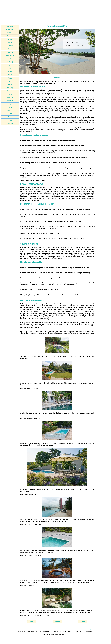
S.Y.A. (67, 634)
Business (10, 36)
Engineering (10, 52)
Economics (10, 46)
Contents (57, 622)
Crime (10, 39)
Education (10, 49)
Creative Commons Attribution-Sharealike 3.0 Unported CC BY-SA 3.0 (53, 629)
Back (32, 622)
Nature (10, 85)
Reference (10, 101)
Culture (10, 42)
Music (10, 78)
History (10, 68)
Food (10, 59)
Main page (10, 26)
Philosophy (10, 88)
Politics (10, 94)
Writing (10, 120)
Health (10, 65)
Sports (10, 114)
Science (10, 107)
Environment (10, 55)
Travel (10, 117)
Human (10, 72)
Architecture (10, 29)
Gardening (10, 62)
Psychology (10, 98)
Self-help (10, 110)
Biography (10, 33)
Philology (10, 91)
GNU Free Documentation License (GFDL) (83, 629)
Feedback (10, 123)
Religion (10, 104)
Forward (82, 622)
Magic (10, 81)
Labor (10, 75)
